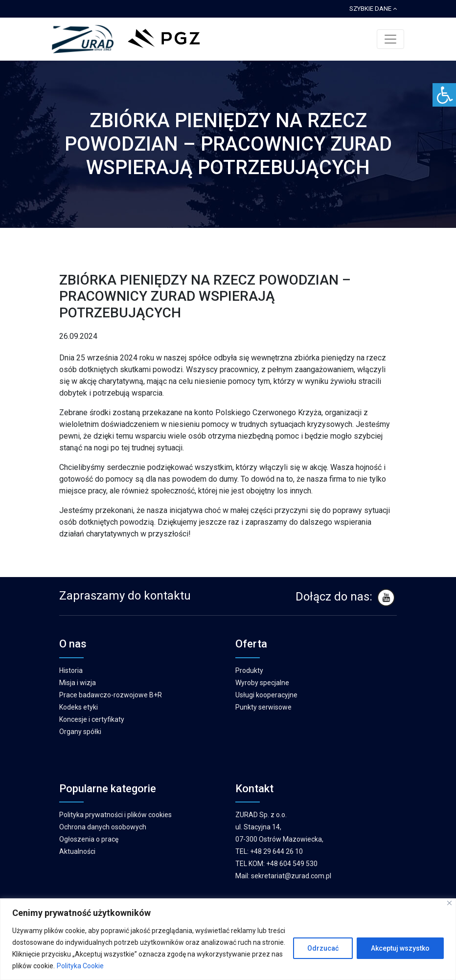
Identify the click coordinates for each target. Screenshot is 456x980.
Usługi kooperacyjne (266, 695)
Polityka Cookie (80, 966)
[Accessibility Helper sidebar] (444, 95)
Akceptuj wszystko (400, 948)
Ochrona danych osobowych (103, 827)
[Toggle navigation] (390, 39)
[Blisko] (449, 903)
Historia (71, 670)
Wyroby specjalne (262, 683)
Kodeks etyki (79, 707)
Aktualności (77, 851)
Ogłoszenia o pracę (89, 839)
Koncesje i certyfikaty (92, 719)
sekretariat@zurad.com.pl (291, 876)
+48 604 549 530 (292, 864)
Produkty (249, 670)
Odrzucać (323, 948)
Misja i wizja (78, 683)
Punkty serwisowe (263, 707)
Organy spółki (80, 732)
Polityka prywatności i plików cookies (115, 815)
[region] (228, 939)
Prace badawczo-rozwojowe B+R (111, 695)
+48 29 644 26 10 (276, 851)
